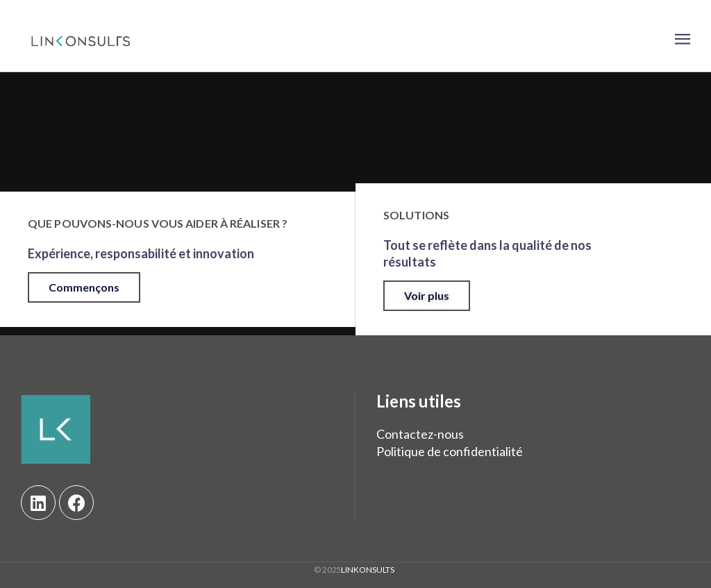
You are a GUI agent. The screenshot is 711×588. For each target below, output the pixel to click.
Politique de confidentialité (450, 451)
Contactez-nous (420, 434)
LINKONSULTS (368, 570)
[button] (84, 287)
